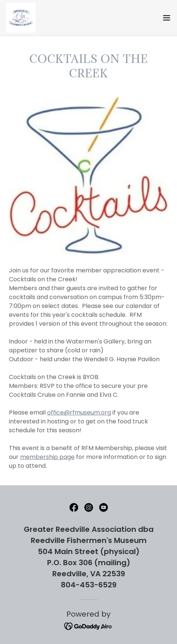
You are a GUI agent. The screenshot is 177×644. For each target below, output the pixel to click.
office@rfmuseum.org (79, 412)
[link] (21, 18)
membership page (47, 457)
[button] (167, 18)
